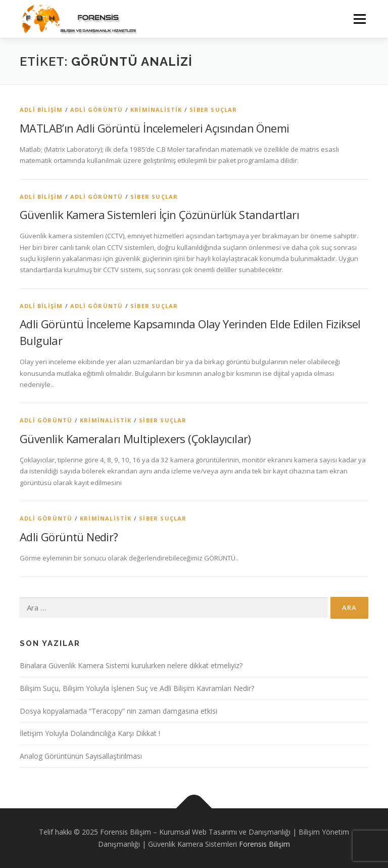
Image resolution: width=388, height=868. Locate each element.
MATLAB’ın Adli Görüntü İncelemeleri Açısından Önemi (154, 128)
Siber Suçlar (213, 110)
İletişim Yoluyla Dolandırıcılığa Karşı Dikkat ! (90, 733)
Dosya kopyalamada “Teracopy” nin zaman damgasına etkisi (118, 711)
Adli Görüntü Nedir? (69, 537)
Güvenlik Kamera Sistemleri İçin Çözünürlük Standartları (159, 214)
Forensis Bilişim (264, 844)
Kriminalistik (156, 110)
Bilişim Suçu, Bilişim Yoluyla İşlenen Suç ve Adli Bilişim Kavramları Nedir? (137, 688)
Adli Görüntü (96, 110)
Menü (359, 19)
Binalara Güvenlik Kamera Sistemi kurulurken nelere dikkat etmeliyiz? (131, 665)
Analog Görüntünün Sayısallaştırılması (81, 756)
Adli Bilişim (41, 110)
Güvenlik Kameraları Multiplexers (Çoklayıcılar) (135, 439)
